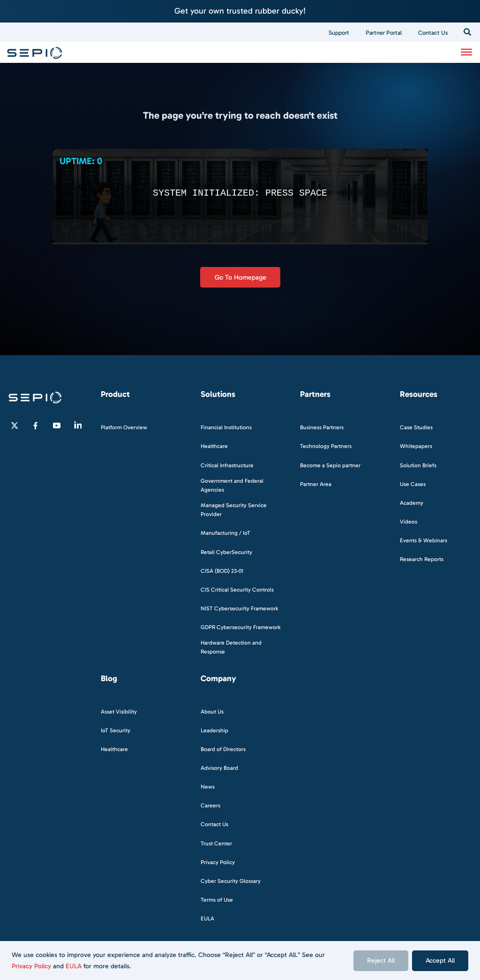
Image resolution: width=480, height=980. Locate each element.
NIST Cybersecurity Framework (240, 608)
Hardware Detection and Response (231, 647)
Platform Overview (124, 427)
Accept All (440, 961)
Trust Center (216, 843)
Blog (109, 679)
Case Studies (416, 427)
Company (218, 679)
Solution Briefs (418, 465)
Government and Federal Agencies (232, 485)
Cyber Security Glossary (231, 881)
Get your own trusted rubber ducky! (240, 11)
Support (339, 33)
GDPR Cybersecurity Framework (241, 627)
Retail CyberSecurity (226, 552)
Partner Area (316, 484)
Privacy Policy (31, 966)
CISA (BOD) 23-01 (222, 571)
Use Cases (413, 484)
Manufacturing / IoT (225, 533)
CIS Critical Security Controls (237, 590)
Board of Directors (223, 749)
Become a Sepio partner (330, 465)
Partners (315, 394)
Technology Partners (326, 446)
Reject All (381, 961)
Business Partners (322, 427)
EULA (74, 966)
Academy (412, 503)
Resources (419, 394)
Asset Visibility (119, 712)
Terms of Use (217, 900)
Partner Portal (384, 33)
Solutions (218, 394)
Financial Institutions (226, 427)
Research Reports (422, 559)
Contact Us (433, 33)
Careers (210, 805)
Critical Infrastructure (227, 465)
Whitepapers (416, 446)
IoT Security (116, 730)
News (208, 787)
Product (115, 394)
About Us (212, 712)
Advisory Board (219, 768)
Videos (409, 522)
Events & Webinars (424, 540)
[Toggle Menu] (466, 52)
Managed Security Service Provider (234, 510)
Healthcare (214, 446)
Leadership (214, 730)
